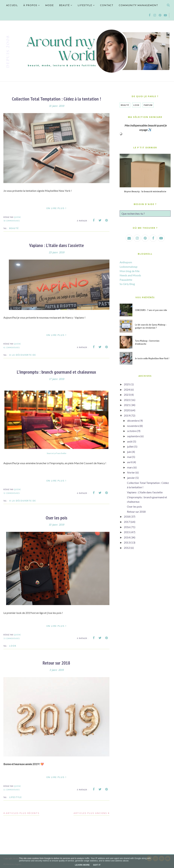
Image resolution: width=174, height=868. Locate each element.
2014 (127, 537)
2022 (127, 400)
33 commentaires (12, 638)
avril (130, 462)
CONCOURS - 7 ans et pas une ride (151, 310)
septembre (133, 436)
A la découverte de (23, 355)
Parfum (148, 105)
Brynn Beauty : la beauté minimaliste (145, 191)
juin (129, 452)
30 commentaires (12, 220)
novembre (133, 426)
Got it (97, 865)
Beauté (14, 228)
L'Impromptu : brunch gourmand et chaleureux (56, 372)
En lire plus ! (56, 208)
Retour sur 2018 (56, 662)
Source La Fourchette (56, 453)
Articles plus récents (23, 812)
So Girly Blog (127, 284)
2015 (127, 532)
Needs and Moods (130, 275)
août (130, 441)
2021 (127, 405)
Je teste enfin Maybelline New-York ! (152, 358)
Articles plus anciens (90, 812)
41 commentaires (12, 347)
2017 (127, 522)
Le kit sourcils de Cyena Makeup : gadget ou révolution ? (151, 326)
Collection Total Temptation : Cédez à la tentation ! (56, 99)
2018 (127, 516)
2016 (127, 527)
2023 (127, 395)
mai (129, 457)
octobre (132, 431)
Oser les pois (56, 517)
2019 (127, 415)
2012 (127, 548)
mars (130, 467)
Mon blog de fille (130, 271)
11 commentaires (12, 789)
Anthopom (126, 262)
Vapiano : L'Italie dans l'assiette (56, 245)
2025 (127, 384)
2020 (127, 410)
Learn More (82, 865)
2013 (127, 542)
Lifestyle (16, 797)
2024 (127, 389)
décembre (133, 421)
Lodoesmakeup (129, 267)
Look (13, 645)
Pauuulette (126, 280)
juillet (130, 446)
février (131, 472)
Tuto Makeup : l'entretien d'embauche (147, 342)
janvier (131, 478)
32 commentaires (12, 493)
